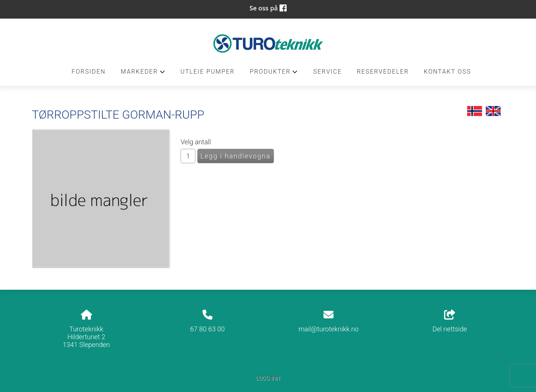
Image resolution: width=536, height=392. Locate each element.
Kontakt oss (448, 72)
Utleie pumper (208, 72)
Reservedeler (383, 72)
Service (327, 72)
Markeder (143, 74)
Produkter (274, 74)
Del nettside (450, 321)
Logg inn (268, 378)
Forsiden (89, 72)
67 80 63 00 (208, 329)
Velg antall (196, 142)
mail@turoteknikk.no (329, 329)
